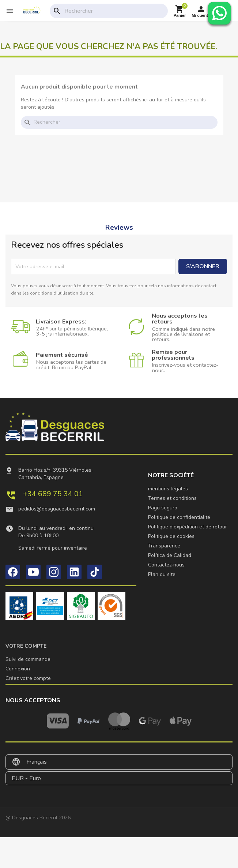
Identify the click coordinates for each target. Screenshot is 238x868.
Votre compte (26, 646)
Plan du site (162, 574)
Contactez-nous (166, 565)
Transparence (164, 546)
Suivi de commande (28, 659)
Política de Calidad (170, 555)
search (57, 11)
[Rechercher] (114, 11)
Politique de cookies (171, 536)
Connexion (18, 669)
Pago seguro (163, 508)
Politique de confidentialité (179, 517)
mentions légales (168, 489)
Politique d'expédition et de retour (188, 527)
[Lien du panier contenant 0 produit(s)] (180, 11)
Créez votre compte (28, 678)
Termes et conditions (172, 498)
